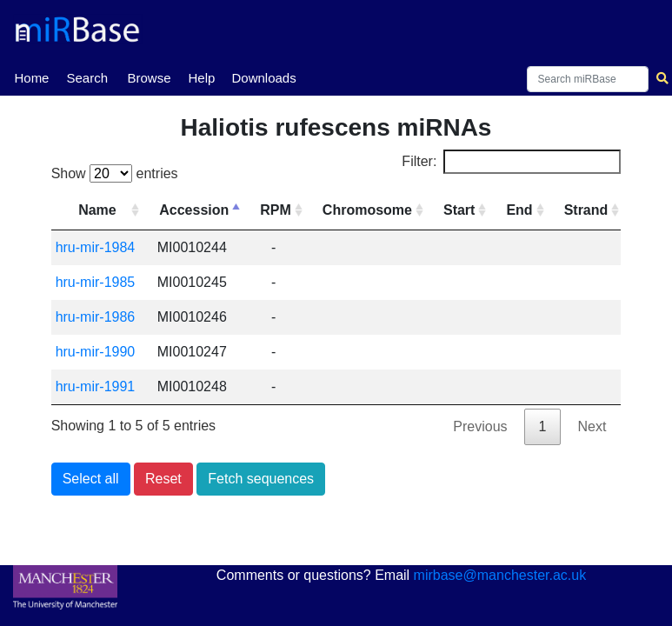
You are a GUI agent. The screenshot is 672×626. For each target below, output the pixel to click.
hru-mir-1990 (96, 352)
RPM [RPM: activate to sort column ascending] (276, 210)
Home (31, 77)
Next (592, 426)
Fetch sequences (261, 479)
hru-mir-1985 (96, 282)
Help (201, 78)
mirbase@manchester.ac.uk (500, 575)
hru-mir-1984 (96, 247)
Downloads (263, 78)
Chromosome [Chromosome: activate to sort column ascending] (367, 210)
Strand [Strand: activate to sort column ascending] (586, 210)
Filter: (511, 162)
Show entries (115, 173)
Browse (149, 78)
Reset (163, 479)
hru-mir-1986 (96, 317)
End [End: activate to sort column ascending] (519, 210)
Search (87, 78)
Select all (91, 479)
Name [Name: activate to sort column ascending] (97, 210)
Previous (480, 426)
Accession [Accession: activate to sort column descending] (194, 210)
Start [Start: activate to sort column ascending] (459, 210)
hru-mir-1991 (96, 386)
